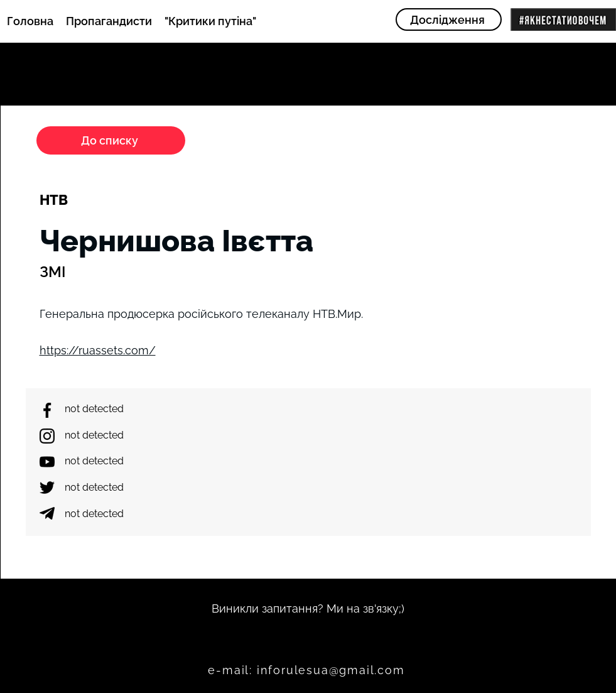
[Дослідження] (449, 19)
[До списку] (111, 140)
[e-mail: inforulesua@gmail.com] (308, 670)
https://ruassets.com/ (98, 350)
